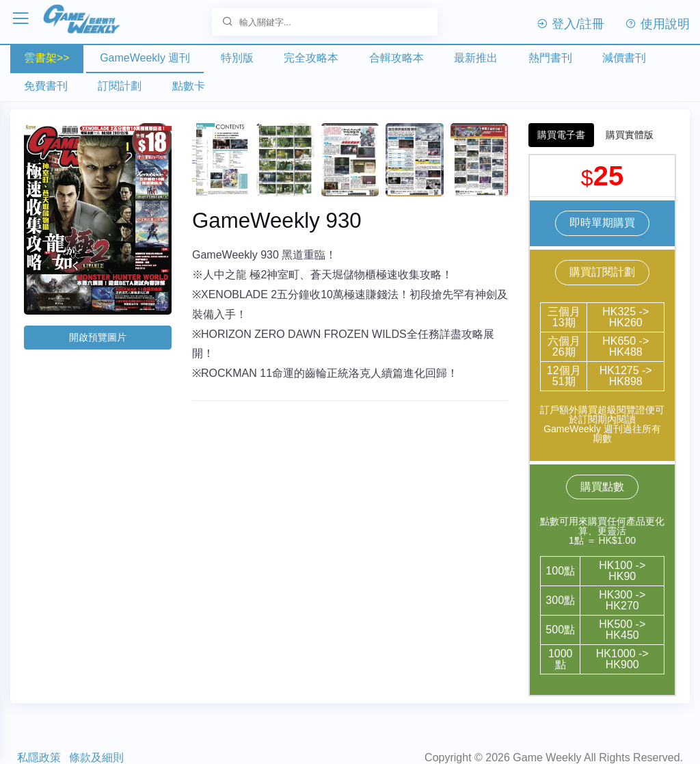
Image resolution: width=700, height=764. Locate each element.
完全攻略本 (311, 58)
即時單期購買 (602, 222)
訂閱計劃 (120, 86)
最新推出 (476, 58)
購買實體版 (630, 134)
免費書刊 (46, 86)
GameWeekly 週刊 (145, 58)
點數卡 (189, 86)
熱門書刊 (550, 58)
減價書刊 (624, 58)
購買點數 (602, 486)
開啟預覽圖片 (98, 337)
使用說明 (657, 24)
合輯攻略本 (396, 58)
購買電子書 (561, 134)
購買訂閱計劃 (602, 271)
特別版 (237, 58)
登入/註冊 (570, 24)
